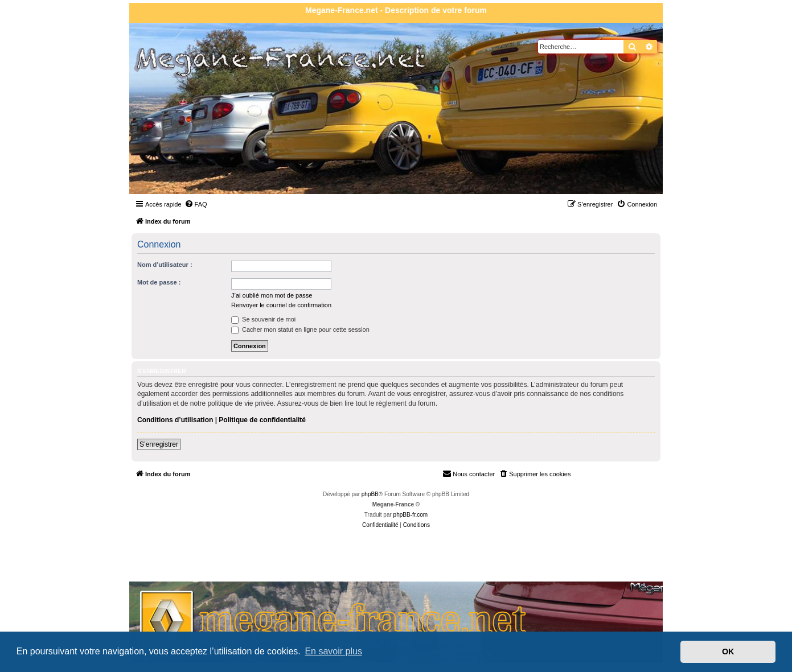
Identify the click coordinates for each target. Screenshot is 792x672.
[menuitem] (196, 204)
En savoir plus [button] (333, 651)
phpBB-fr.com (411, 515)
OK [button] (728, 652)
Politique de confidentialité (262, 420)
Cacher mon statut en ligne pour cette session (300, 329)
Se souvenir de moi (263, 319)
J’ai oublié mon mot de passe (272, 295)
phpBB (370, 494)
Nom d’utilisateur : (165, 265)
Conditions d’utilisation (175, 420)
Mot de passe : (159, 282)
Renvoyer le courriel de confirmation (281, 305)
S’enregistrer (159, 444)
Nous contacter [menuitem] (469, 473)
